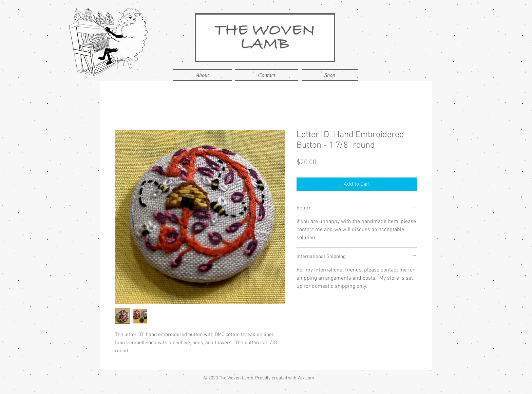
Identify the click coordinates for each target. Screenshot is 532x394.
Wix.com (306, 378)
